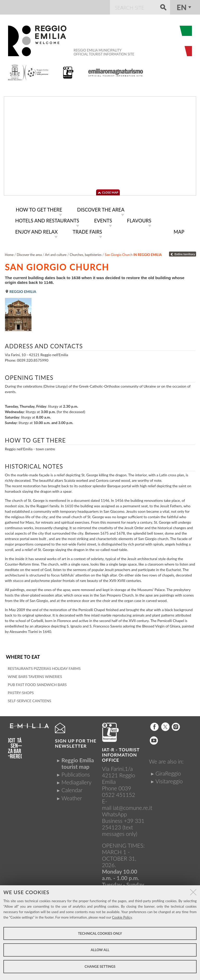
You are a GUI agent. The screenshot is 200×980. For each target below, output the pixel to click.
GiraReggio (168, 771)
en (182, 7)
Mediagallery (76, 780)
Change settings (100, 966)
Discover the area (29, 253)
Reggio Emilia (21, 290)
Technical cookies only (100, 933)
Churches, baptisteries (86, 253)
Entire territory (182, 252)
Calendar (72, 788)
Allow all (100, 950)
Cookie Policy (122, 917)
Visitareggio (169, 779)
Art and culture (56, 253)
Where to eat (23, 655)
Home (9, 253)
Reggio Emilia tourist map (78, 761)
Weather (72, 796)
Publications (76, 773)
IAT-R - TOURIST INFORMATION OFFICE (121, 753)
